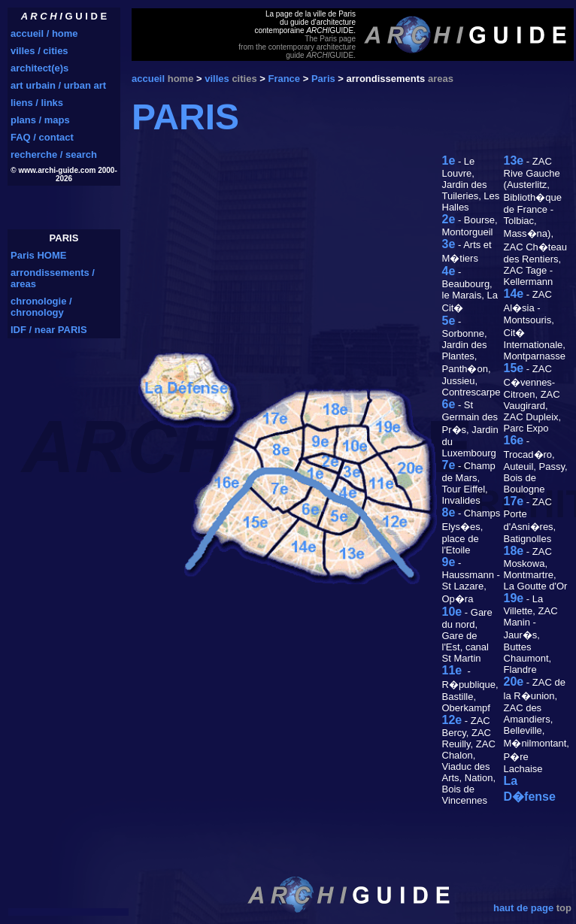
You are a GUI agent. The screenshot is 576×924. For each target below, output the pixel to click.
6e (449, 404)
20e (514, 682)
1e (449, 161)
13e (514, 161)
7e (449, 465)
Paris (323, 79)
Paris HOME (38, 255)
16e (514, 440)
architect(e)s (39, 68)
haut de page (523, 908)
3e (449, 244)
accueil (148, 79)
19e (514, 598)
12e (452, 720)
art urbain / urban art (58, 85)
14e (514, 294)
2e (449, 219)
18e (514, 551)
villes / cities (39, 51)
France (284, 79)
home (181, 79)
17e (514, 501)
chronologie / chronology (41, 307)
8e (449, 512)
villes (217, 79)
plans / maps (40, 120)
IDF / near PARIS (49, 330)
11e (452, 670)
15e (514, 368)
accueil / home (44, 33)
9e (449, 562)
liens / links (37, 103)
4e (449, 271)
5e (449, 321)
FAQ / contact (42, 137)
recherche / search (54, 155)
